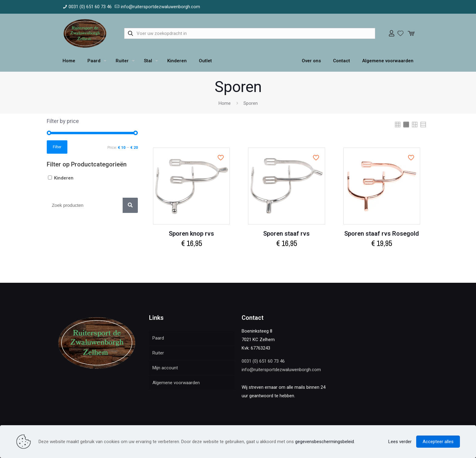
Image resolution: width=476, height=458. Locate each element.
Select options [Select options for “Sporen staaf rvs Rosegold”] (382, 256)
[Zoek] (130, 205)
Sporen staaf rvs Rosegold (382, 234)
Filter (57, 147)
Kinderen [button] (64, 178)
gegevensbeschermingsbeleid (325, 442)
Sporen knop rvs (191, 234)
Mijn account (165, 368)
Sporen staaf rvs (286, 234)
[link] (398, 125)
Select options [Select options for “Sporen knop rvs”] (192, 256)
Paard (158, 338)
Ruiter (158, 353)
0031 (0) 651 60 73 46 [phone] (90, 7)
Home (225, 103)
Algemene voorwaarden (176, 383)
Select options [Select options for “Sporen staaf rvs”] (287, 256)
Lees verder (400, 442)
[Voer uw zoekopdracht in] (250, 33)
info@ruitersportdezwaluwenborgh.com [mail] (160, 7)
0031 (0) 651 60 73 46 (263, 361)
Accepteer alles (438, 442)
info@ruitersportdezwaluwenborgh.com (281, 370)
